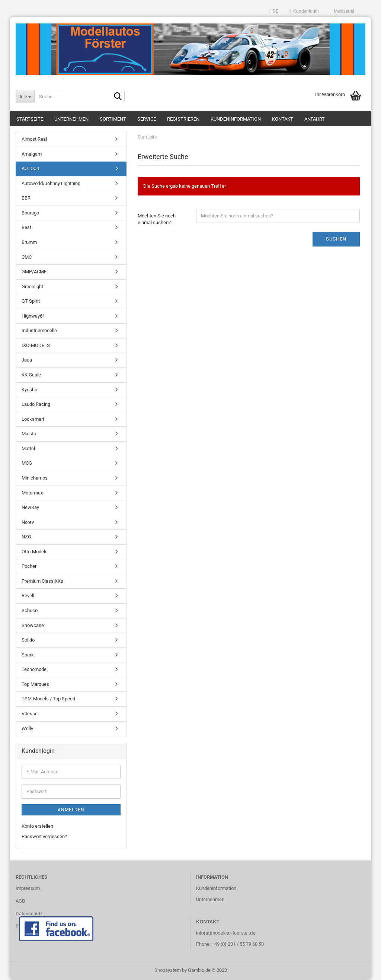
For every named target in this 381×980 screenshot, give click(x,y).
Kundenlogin (304, 11)
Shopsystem (168, 970)
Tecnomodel (35, 669)
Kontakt (283, 119)
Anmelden (71, 810)
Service (147, 119)
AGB (20, 901)
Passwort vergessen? (44, 836)
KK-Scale (31, 375)
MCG (27, 463)
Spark (28, 655)
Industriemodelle (39, 330)
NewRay (30, 507)
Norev (28, 522)
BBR (26, 198)
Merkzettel (342, 11)
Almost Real (34, 139)
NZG (26, 537)
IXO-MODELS (36, 345)
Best (26, 227)
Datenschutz (29, 914)
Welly (27, 728)
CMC (27, 257)
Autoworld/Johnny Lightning (51, 183)
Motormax (32, 493)
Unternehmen (71, 119)
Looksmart (33, 419)
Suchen (336, 239)
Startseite (30, 119)
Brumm (29, 242)
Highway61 (33, 316)
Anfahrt (315, 119)
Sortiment (113, 119)
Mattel (28, 448)
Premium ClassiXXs (42, 581)
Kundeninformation (236, 119)
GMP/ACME (34, 272)
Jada (27, 360)
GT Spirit (31, 301)
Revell (28, 596)
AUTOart (31, 168)
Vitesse (30, 714)
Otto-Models (35, 552)
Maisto (29, 434)
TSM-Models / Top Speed (48, 699)
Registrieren (183, 119)
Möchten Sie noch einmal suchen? (157, 219)
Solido (28, 640)
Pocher (29, 566)
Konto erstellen (37, 826)
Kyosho (29, 390)
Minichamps (35, 478)
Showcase (33, 625)
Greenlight (32, 287)
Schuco (30, 610)
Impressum (28, 888)
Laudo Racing (36, 404)
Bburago (30, 213)
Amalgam (32, 154)
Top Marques (35, 684)
